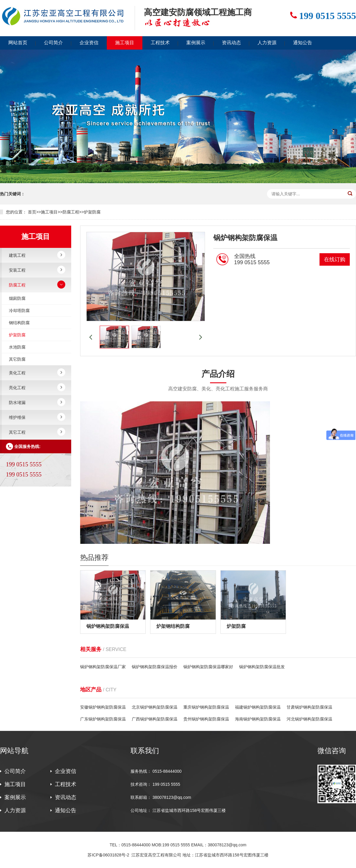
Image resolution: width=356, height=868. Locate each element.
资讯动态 (231, 43)
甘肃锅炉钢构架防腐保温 (309, 707)
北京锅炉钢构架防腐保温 (155, 707)
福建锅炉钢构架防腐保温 (258, 707)
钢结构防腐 (19, 323)
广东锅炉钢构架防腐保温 (103, 719)
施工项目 (125, 43)
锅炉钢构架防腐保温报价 (155, 667)
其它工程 (17, 432)
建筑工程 (17, 255)
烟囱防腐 (17, 298)
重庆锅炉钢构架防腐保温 (206, 707)
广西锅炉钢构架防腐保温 (155, 719)
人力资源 (267, 43)
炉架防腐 (92, 212)
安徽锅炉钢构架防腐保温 (103, 707)
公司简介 (53, 43)
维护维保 (17, 417)
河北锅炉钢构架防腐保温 (309, 719)
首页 (32, 212)
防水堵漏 (17, 403)
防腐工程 (71, 212)
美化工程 (17, 373)
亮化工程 (17, 388)
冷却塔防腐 (19, 311)
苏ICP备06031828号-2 (108, 855)
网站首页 (18, 43)
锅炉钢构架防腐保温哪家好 (208, 667)
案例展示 (196, 43)
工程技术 (160, 43)
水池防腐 (17, 347)
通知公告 (303, 43)
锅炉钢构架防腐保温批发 (262, 667)
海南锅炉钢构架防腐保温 (258, 719)
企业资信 (89, 43)
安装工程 (17, 270)
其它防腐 (17, 359)
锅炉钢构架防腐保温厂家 (103, 667)
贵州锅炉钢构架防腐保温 (206, 719)
